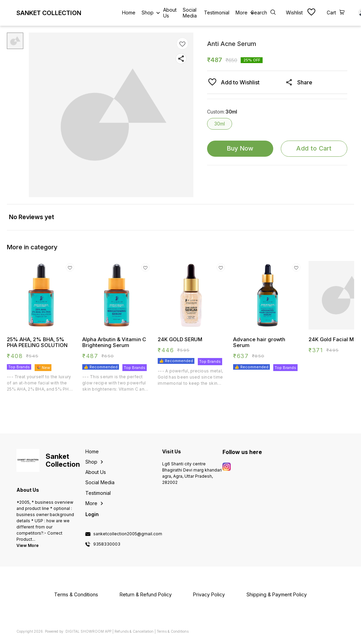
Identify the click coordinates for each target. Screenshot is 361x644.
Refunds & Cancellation (134, 631)
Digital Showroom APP (88, 631)
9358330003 (107, 544)
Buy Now (240, 148)
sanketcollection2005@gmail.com (128, 534)
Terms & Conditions (173, 631)
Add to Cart (314, 148)
